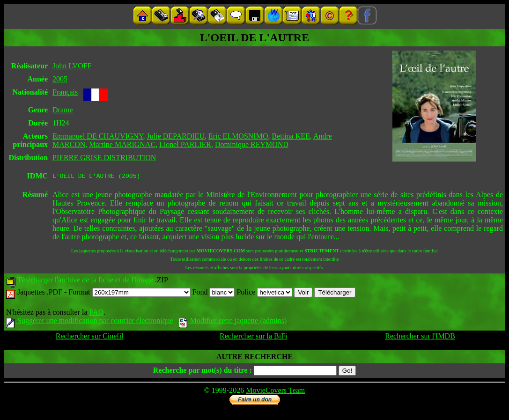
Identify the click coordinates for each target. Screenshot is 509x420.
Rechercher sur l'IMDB (420, 337)
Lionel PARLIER (185, 144)
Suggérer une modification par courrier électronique (90, 322)
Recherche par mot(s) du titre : (203, 372)
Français (65, 92)
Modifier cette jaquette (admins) (233, 322)
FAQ (96, 313)
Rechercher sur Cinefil (90, 337)
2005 (60, 79)
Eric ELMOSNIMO (238, 136)
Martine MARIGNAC (122, 144)
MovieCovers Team (275, 392)
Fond (214, 293)
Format (129, 293)
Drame (63, 110)
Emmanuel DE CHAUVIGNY (98, 136)
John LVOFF (72, 66)
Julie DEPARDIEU (176, 136)
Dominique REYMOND (252, 144)
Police (264, 293)
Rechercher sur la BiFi (253, 337)
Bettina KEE (291, 136)
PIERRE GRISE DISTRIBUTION (104, 158)
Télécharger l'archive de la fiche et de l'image (85, 281)
